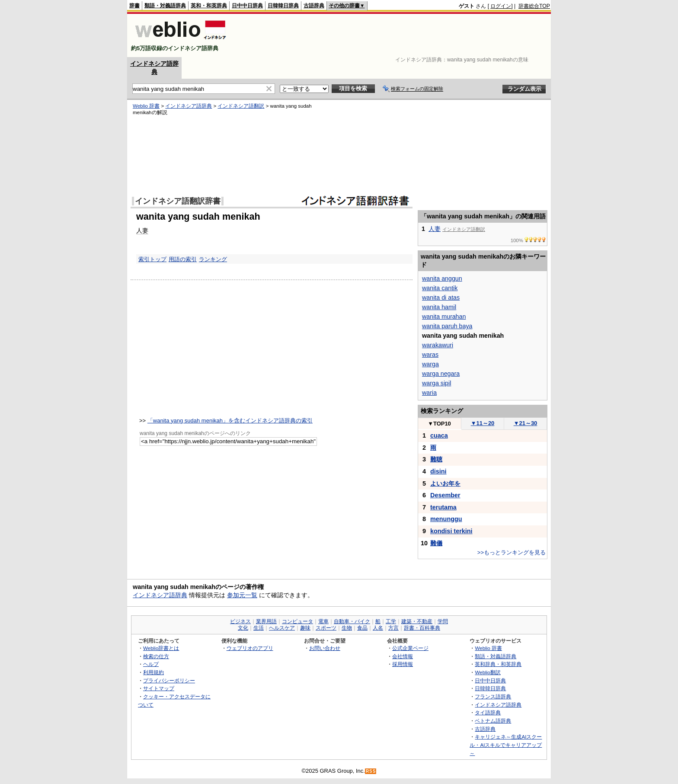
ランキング (213, 259)
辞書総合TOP (534, 6)
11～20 (483, 423)
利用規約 (154, 672)
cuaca (439, 435)
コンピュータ (297, 621)
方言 (393, 628)
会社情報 (403, 656)
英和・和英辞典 (209, 6)
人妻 (142, 230)
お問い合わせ (325, 648)
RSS (371, 771)
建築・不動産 (417, 621)
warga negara (441, 374)
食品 (362, 628)
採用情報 (403, 664)
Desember (445, 495)
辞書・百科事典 (422, 628)
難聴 (436, 459)
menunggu (446, 519)
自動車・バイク (352, 621)
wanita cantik (440, 288)
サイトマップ (159, 688)
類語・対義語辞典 (165, 6)
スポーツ (326, 628)
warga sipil (437, 383)
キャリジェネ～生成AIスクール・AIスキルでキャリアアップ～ (506, 745)
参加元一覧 (242, 595)
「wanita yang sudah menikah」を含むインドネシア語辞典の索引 (230, 421)
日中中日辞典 (247, 6)
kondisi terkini (451, 531)
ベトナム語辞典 (493, 721)
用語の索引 (183, 259)
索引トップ (152, 259)
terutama (443, 507)
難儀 (436, 543)
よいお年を (445, 483)
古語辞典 (314, 6)
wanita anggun (442, 278)
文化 (243, 628)
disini (438, 471)
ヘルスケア (282, 628)
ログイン (501, 6)
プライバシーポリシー (169, 680)
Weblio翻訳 (488, 672)
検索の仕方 (156, 656)
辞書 (134, 6)
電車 (323, 621)
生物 (347, 628)
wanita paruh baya (447, 326)
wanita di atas (441, 298)
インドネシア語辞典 (189, 106)
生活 (259, 628)
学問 (443, 621)
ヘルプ (151, 664)
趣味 (305, 628)
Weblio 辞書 (146, 106)
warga (430, 364)
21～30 (526, 423)
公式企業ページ (410, 648)
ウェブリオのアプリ (250, 648)
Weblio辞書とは (161, 648)
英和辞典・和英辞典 (498, 664)
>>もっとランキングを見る (512, 552)
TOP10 (439, 424)
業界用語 (266, 621)
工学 (391, 621)
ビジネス (240, 621)
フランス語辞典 (493, 696)
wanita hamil (439, 307)
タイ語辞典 (488, 712)
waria (429, 393)
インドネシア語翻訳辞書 (178, 201)
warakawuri (438, 345)
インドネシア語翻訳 (241, 106)
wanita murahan (444, 317)
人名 (378, 628)
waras (430, 355)
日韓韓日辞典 (283, 6)
